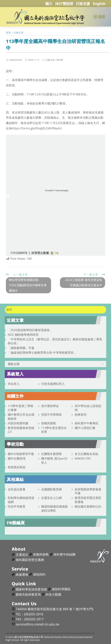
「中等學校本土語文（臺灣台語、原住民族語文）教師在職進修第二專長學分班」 (55, 341)
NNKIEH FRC (83, 458)
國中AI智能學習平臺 (21, 454)
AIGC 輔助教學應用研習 (23, 335)
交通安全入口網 (51, 498)
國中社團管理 (17, 458)
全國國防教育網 (51, 489)
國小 (49, 4)
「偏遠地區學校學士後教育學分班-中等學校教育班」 (42, 353)
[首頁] (8, 32)
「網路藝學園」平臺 (21, 348)
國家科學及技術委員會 (31, 589)
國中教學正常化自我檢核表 (21, 417)
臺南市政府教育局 (28, 594)
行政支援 (83, 4)
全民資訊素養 (17, 489)
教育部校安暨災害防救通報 (88, 500)
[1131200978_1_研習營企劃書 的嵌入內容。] (57, 190)
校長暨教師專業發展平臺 (88, 491)
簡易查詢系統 (17, 467)
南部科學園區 (61, 589)
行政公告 (50, 60)
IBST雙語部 (64, 4)
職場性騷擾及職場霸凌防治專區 (54, 509)
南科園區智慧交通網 (30, 560)
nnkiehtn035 (15, 60)
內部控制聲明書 (18, 423)
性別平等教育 (17, 506)
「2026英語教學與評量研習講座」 (30, 330)
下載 (56, 253)
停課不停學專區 (51, 415)
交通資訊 (22, 555)
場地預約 (39, 574)
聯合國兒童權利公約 (88, 506)
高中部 (60, 60)
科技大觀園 (53, 594)
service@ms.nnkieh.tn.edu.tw (37, 624)
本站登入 (14, 384)
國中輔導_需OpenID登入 (54, 461)
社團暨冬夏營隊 (51, 454)
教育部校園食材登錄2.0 (21, 430)
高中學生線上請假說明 (88, 408)
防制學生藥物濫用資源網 (21, 500)
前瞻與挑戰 (48, 423)
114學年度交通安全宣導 (54, 430)
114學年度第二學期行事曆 (21, 408)
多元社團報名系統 (86, 454)
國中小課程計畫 (85, 428)
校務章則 (81, 415)
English (99, 4)
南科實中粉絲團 (64, 554)
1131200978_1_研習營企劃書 (30, 253)
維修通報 (22, 575)
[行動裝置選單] (100, 17)
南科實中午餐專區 (86, 423)
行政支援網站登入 (53, 384)
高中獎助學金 (50, 406)
